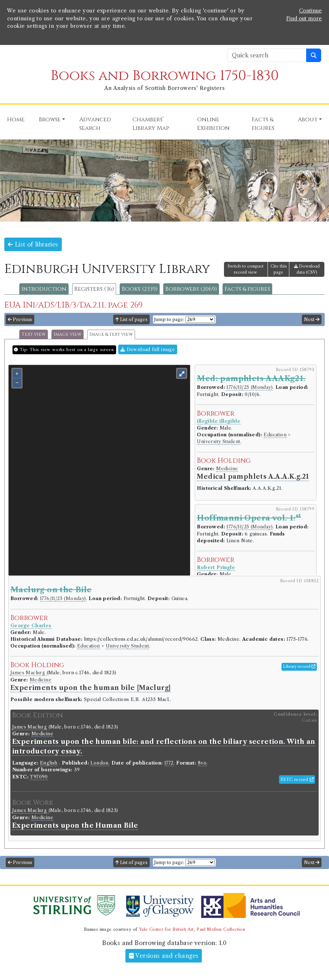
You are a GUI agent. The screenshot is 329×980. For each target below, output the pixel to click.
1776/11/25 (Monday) (250, 387)
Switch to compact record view (246, 269)
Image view (68, 334)
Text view (34, 334)
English (49, 763)
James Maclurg (29, 673)
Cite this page (279, 269)
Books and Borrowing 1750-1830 (165, 76)
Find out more (304, 19)
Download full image (148, 349)
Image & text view (111, 334)
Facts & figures (247, 289)
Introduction (44, 289)
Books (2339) (140, 289)
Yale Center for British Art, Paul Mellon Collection (192, 929)
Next (312, 319)
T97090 (39, 777)
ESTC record (297, 780)
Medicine (227, 469)
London (99, 763)
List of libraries (33, 244)
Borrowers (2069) (191, 289)
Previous (20, 319)
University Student (218, 441)
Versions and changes (164, 956)
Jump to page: (169, 319)
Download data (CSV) (307, 269)
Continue (310, 11)
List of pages (131, 319)
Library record (299, 666)
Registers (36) (94, 289)
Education (275, 435)
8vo (202, 763)
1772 (169, 763)
